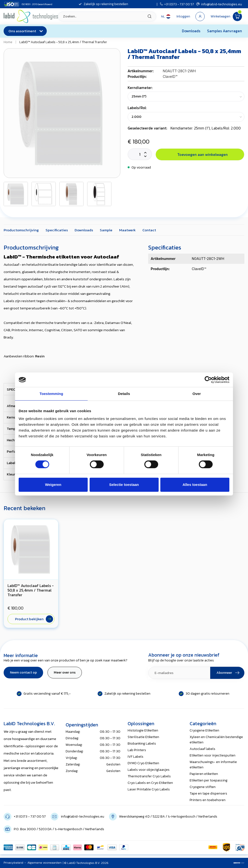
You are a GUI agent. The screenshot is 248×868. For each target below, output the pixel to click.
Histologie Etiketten (143, 730)
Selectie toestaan (124, 485)
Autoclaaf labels (202, 749)
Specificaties (57, 230)
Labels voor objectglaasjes (149, 770)
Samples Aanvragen (225, 31)
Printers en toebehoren (208, 800)
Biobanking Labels (142, 743)
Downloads (191, 31)
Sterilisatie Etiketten (143, 737)
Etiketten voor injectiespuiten (213, 755)
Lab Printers (137, 750)
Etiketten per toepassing (209, 780)
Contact (149, 230)
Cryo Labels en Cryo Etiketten (150, 783)
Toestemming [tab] (51, 394)
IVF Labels (136, 757)
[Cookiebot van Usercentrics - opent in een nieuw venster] (208, 380)
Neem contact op (23, 672)
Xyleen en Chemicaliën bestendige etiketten (216, 740)
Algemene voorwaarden (44, 863)
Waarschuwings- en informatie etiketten (213, 765)
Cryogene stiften (203, 787)
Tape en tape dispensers (208, 793)
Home (8, 42)
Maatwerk (127, 230)
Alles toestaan (195, 485)
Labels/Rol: (137, 108)
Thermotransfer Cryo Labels (149, 776)
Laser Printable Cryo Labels (149, 789)
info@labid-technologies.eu (219, 4)
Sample (106, 230)
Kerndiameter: (140, 88)
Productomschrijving (21, 230)
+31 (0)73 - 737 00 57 (177, 4)
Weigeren (53, 485)
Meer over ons (65, 672)
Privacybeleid (13, 863)
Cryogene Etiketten (204, 730)
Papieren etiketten (204, 774)
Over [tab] (197, 394)
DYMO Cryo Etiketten (143, 763)
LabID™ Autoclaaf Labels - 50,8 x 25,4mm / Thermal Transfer (63, 42)
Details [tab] (124, 394)
